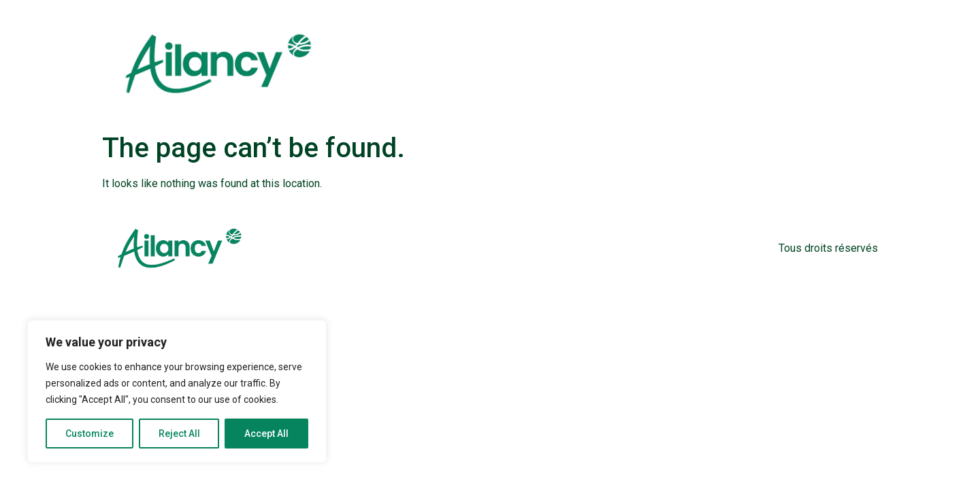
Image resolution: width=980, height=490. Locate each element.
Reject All (179, 434)
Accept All (266, 434)
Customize (89, 434)
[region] (177, 391)
